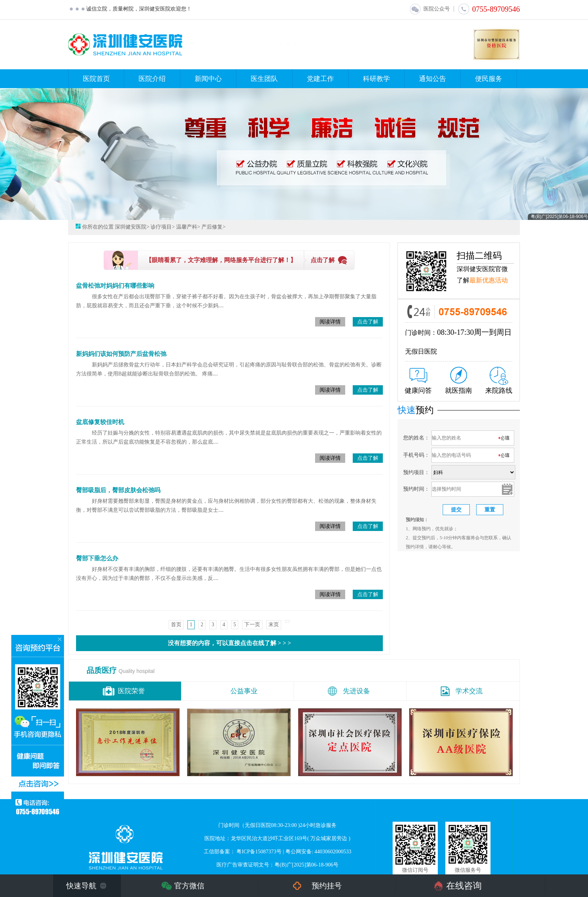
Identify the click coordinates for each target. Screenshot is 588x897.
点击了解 (323, 260)
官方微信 (189, 886)
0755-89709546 (489, 9)
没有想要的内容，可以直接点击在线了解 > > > (229, 643)
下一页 (252, 625)
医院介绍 (152, 79)
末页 (274, 625)
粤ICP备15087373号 (259, 852)
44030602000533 (333, 852)
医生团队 (264, 79)
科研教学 (376, 79)
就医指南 (459, 381)
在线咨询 (464, 886)
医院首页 (96, 79)
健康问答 (418, 381)
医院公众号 (430, 9)
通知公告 (433, 79)
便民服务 (489, 79)
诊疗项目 (161, 227)
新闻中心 (208, 79)
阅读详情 (330, 322)
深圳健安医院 (131, 227)
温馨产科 (187, 227)
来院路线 (499, 381)
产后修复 (212, 227)
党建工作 (320, 79)
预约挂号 (327, 886)
